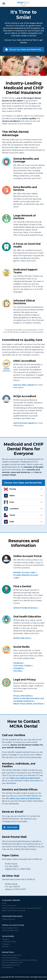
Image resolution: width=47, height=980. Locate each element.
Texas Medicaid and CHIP (11, 965)
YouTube (17, 671)
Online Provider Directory (25, 608)
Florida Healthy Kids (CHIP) (12, 955)
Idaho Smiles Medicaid (10, 958)
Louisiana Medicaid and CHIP (12, 962)
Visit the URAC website (24, 385)
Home (4, 903)
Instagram (18, 668)
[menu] (4, 4)
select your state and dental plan (25, 778)
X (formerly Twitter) (22, 666)
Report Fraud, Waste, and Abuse (28, 704)
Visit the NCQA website (24, 423)
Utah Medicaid (7, 967)
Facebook (18, 663)
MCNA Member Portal (10, 928)
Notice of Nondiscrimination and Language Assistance (29, 700)
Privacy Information (22, 696)
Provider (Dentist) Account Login (26, 576)
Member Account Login (24, 572)
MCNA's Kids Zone (22, 638)
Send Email (10, 827)
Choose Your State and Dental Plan (23, 50)
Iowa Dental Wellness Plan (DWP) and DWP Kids (20, 960)
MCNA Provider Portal (10, 930)
